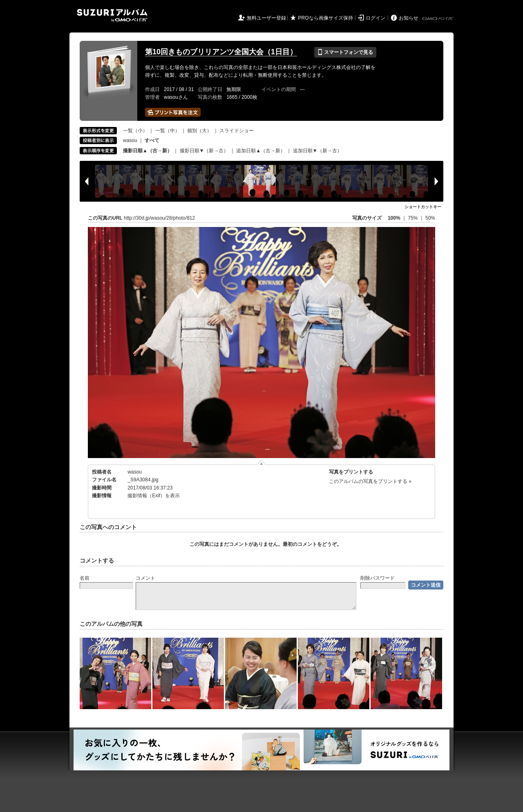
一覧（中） (168, 131)
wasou (130, 140)
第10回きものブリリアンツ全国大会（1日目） (221, 52)
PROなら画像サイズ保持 (326, 18)
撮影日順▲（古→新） (148, 151)
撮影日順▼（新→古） (204, 151)
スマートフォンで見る (345, 52)
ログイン (375, 18)
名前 (85, 578)
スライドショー (237, 131)
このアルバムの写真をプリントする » (370, 481)
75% (413, 218)
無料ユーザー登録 (266, 18)
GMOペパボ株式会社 (438, 19)
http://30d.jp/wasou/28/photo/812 (159, 218)
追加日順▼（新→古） (317, 151)
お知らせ (409, 18)
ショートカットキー (423, 207)
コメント (145, 578)
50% (430, 218)
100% (394, 218)
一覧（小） (135, 131)
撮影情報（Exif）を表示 (154, 496)
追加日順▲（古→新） (261, 151)
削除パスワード (378, 578)
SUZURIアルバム (112, 15)
